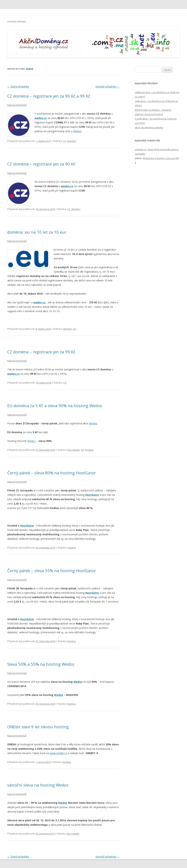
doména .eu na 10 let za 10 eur (37, 232)
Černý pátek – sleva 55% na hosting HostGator (52, 570)
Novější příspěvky (108, 87)
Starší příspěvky (18, 87)
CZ (64, 141)
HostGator (92, 495)
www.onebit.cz (58, 753)
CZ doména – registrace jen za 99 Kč (41, 352)
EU (75, 329)
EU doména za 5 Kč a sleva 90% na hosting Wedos (55, 406)
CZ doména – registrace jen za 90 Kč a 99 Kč (49, 96)
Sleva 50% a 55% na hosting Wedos (41, 664)
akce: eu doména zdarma (149, 127)
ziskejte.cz (141, 149)
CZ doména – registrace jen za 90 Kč (41, 164)
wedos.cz (41, 118)
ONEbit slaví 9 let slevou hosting (38, 727)
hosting (89, 450)
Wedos (77, 131)
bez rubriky (74, 450)
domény (72, 141)
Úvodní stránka (17, 22)
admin (30, 69)
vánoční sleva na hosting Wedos (38, 785)
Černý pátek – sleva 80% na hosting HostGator (52, 473)
